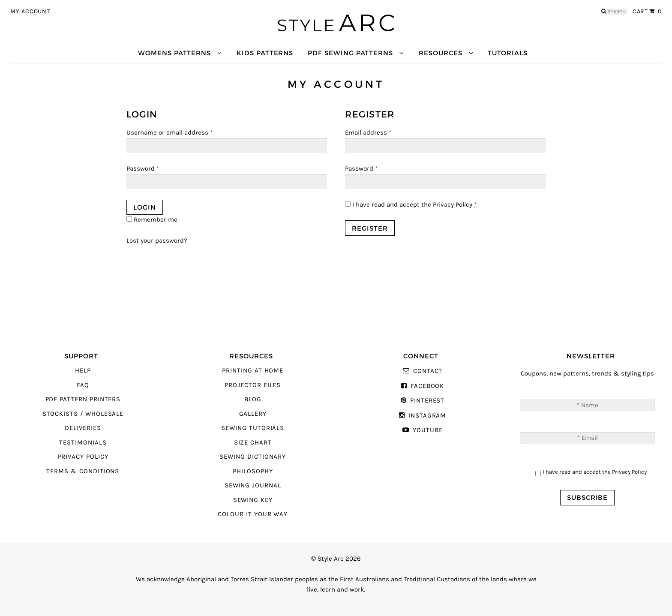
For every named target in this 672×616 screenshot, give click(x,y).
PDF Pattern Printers (83, 399)
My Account (30, 12)
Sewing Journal (253, 485)
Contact (428, 371)
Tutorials (507, 53)
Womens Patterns (174, 53)
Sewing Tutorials (253, 428)
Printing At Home (253, 371)
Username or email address (169, 133)
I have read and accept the (411, 205)
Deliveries (83, 428)
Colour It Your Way (253, 514)
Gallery (253, 414)
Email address (368, 133)
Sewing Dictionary (253, 457)
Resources (440, 53)
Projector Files (253, 385)
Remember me (152, 220)
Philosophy (253, 471)
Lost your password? (157, 241)
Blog (253, 399)
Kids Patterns (265, 53)
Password (143, 169)
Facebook (427, 386)
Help (83, 371)
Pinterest (427, 401)
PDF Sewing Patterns (350, 53)
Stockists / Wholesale (83, 414)
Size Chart (253, 443)
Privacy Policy (453, 205)
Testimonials (83, 443)
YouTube (428, 430)
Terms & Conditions (83, 471)
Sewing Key (253, 500)
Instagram (427, 416)
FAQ (83, 385)
